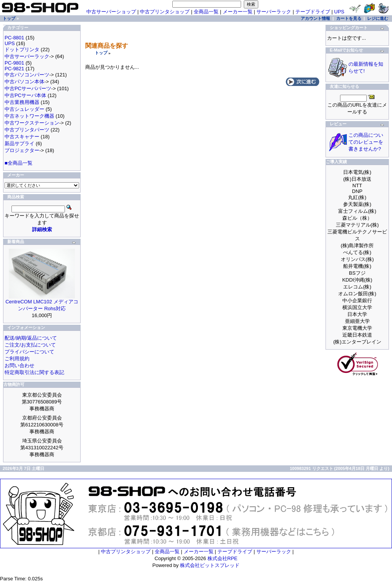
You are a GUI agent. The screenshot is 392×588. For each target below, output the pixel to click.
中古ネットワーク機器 (29, 116)
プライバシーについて (29, 352)
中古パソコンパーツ (27, 75)
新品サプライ (19, 143)
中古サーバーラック (27, 56)
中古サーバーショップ (111, 12)
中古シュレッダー (24, 109)
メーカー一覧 (238, 12)
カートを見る (349, 18)
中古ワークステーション (32, 123)
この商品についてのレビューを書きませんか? (366, 142)
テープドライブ (313, 12)
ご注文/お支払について (30, 345)
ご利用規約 (17, 359)
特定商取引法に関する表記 (34, 372)
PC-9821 (14, 69)
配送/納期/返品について (31, 338)
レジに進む (378, 18)
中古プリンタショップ (165, 12)
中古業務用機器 (22, 102)
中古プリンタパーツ (27, 130)
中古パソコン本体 (24, 82)
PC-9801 (14, 63)
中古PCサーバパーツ (28, 88)
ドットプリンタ (22, 49)
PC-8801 (14, 38)
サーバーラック (274, 12)
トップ (101, 53)
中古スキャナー (22, 137)
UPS (339, 12)
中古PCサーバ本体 (25, 95)
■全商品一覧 (19, 163)
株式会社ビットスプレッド (210, 565)
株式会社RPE (223, 558)
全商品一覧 (206, 12)
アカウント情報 (315, 18)
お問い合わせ (19, 365)
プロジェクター (22, 150)
